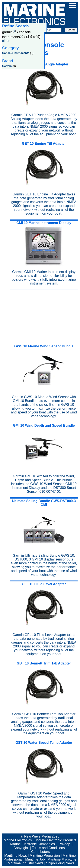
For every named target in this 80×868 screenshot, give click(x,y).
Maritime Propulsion (45, 856)
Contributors (40, 852)
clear (6, 41)
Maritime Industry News (25, 863)
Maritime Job (35, 859)
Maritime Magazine (62, 859)
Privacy (64, 844)
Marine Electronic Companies (33, 844)
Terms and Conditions (48, 848)
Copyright (21, 848)
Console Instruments (16, 53)
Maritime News (16, 856)
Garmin (7, 66)
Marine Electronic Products (56, 840)
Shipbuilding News (60, 863)
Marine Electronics (18, 840)
